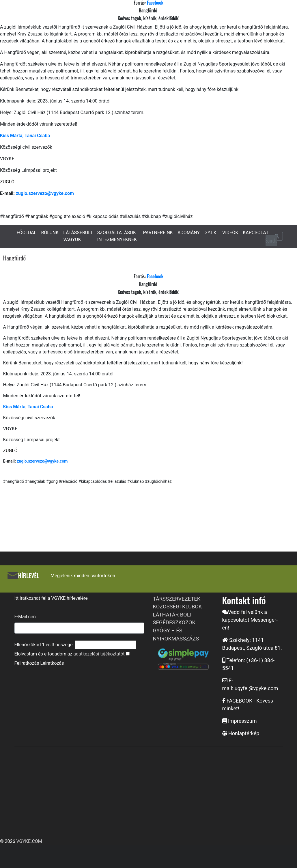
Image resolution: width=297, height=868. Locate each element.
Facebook (155, 276)
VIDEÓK (230, 233)
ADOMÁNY (189, 233)
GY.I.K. (211, 233)
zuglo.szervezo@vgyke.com (45, 193)
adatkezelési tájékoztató (98, 654)
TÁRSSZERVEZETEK (177, 599)
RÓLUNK (50, 233)
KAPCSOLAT (256, 233)
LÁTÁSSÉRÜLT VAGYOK (78, 236)
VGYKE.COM (29, 841)
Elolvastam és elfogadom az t (70, 654)
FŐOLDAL (27, 233)
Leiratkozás (52, 663)
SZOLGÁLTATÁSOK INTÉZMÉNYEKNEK (117, 236)
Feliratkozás (27, 663)
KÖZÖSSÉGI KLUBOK (178, 607)
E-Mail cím (25, 617)
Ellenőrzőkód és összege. (44, 645)
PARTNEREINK (158, 233)
